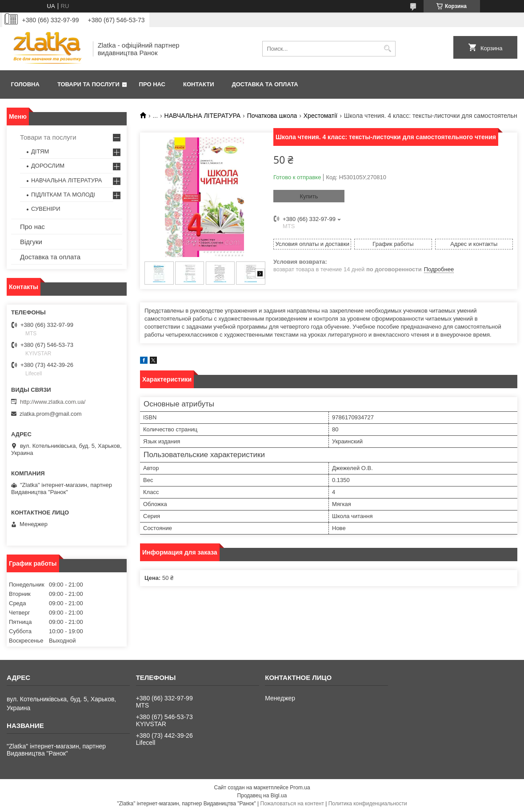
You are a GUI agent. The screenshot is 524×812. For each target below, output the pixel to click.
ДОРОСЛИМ (48, 166)
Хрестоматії (320, 116)
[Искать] (388, 49)
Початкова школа (272, 116)
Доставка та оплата (265, 84)
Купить (309, 196)
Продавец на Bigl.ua (262, 796)
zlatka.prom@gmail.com (51, 414)
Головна (25, 84)
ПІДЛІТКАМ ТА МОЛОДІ (63, 195)
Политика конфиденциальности (368, 804)
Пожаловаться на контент (292, 804)
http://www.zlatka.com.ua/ (53, 402)
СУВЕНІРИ (46, 209)
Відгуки (31, 242)
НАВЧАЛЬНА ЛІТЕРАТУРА (203, 116)
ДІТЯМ (40, 151)
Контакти (199, 84)
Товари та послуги (88, 84)
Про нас (152, 84)
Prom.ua (300, 788)
